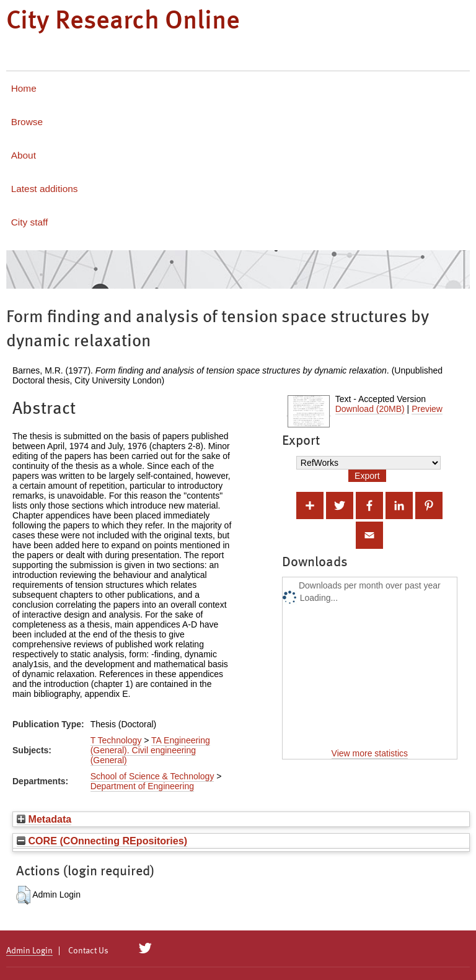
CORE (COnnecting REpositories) (102, 841)
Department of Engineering (142, 786)
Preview (427, 409)
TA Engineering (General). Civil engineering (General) (150, 750)
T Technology (116, 740)
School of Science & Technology (152, 776)
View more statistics (370, 753)
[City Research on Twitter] (145, 948)
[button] (23, 895)
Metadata (44, 819)
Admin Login (29, 951)
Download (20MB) (370, 409)
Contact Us (88, 951)
